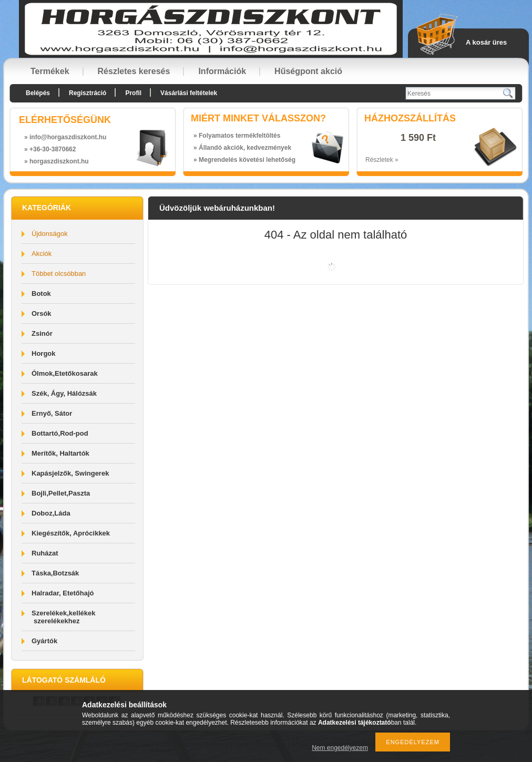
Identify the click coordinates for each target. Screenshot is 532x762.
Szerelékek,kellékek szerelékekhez (63, 617)
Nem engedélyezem (340, 748)
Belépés (38, 93)
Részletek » (382, 160)
